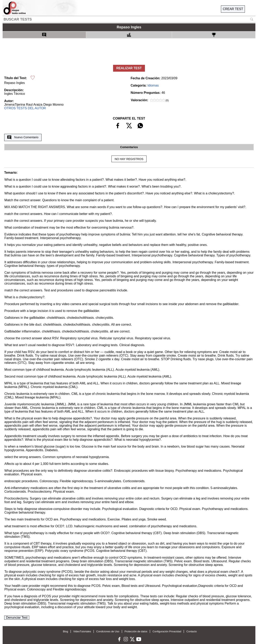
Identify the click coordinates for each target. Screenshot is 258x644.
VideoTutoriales (82, 631)
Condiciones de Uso (108, 631)
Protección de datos (136, 631)
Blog (66, 631)
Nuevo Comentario (23, 137)
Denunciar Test (17, 618)
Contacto (192, 631)
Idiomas (153, 85)
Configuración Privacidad (167, 631)
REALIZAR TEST (129, 68)
